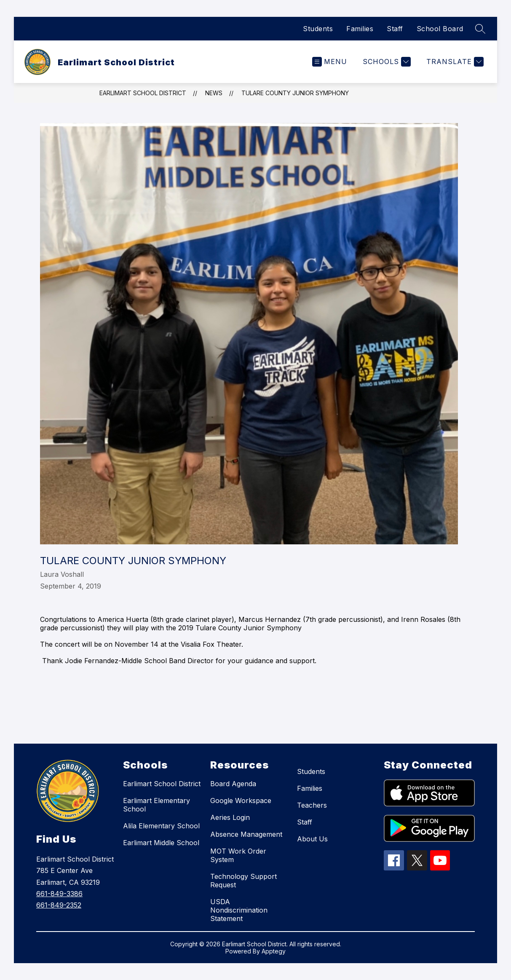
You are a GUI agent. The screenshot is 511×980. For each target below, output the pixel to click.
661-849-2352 (59, 905)
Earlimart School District (143, 93)
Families (360, 29)
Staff (395, 29)
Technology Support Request (243, 881)
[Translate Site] (454, 62)
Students (318, 29)
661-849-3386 (59, 894)
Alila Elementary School (161, 826)
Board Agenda (233, 784)
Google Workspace (241, 801)
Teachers (312, 805)
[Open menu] (330, 62)
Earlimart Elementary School (157, 805)
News (214, 93)
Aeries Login (230, 817)
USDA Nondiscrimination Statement (239, 910)
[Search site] (480, 29)
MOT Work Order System (238, 855)
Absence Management (246, 834)
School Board (440, 29)
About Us (312, 839)
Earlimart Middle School (161, 843)
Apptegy (274, 951)
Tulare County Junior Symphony (295, 93)
